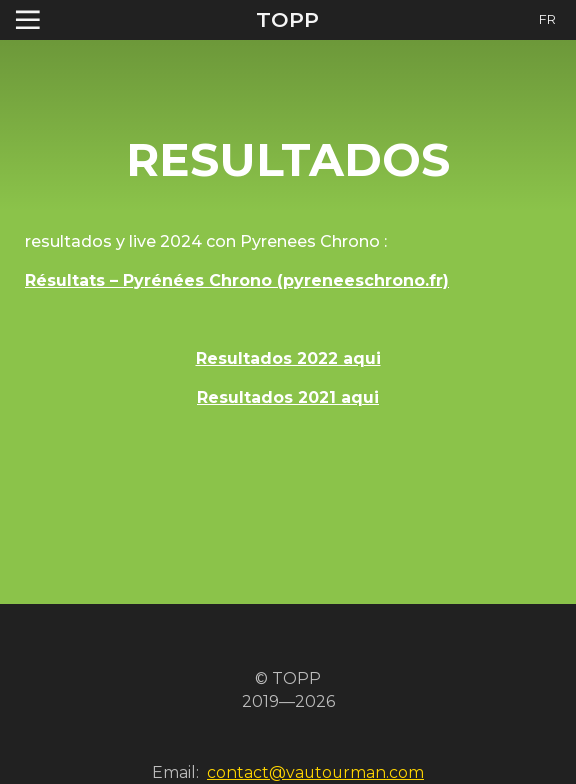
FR (547, 19)
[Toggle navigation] (28, 20)
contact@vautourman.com (315, 772)
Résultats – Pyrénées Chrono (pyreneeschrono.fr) (237, 280)
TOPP (287, 19)
